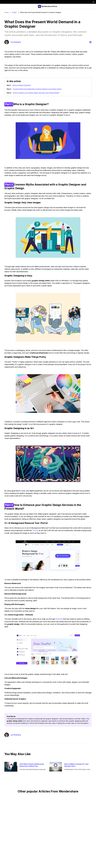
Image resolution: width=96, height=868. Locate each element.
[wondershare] (4, 2)
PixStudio (59, 619)
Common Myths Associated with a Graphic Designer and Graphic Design (38, 89)
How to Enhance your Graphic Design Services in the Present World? (37, 93)
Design (14, 12)
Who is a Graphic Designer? (22, 85)
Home (7, 12)
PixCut (35, 530)
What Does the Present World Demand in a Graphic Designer (41, 12)
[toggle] (93, 2)
